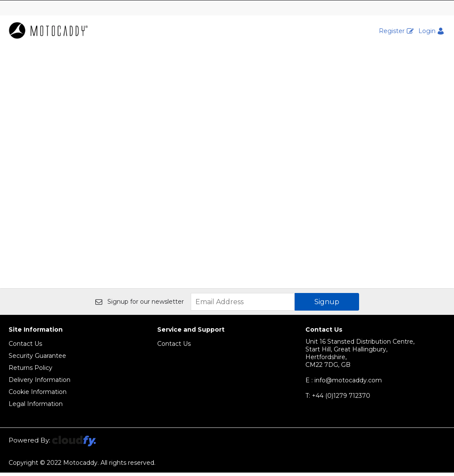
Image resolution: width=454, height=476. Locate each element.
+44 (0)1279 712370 (338, 399)
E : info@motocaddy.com (344, 384)
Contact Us (25, 347)
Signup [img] (327, 305)
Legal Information (36, 407)
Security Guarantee (37, 359)
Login (427, 31)
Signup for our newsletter (140, 305)
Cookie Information (38, 395)
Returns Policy (30, 371)
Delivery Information (40, 383)
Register (392, 31)
